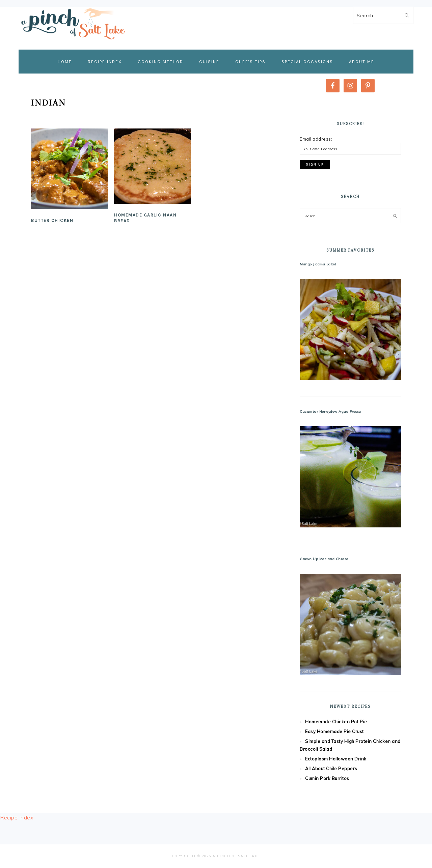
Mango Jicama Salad (318, 264)
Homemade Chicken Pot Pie (336, 722)
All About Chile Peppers (331, 769)
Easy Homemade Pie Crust (334, 731)
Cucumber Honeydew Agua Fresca (330, 412)
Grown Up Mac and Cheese (324, 559)
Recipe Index (17, 817)
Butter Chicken (52, 220)
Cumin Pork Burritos (327, 778)
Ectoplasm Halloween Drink (336, 759)
